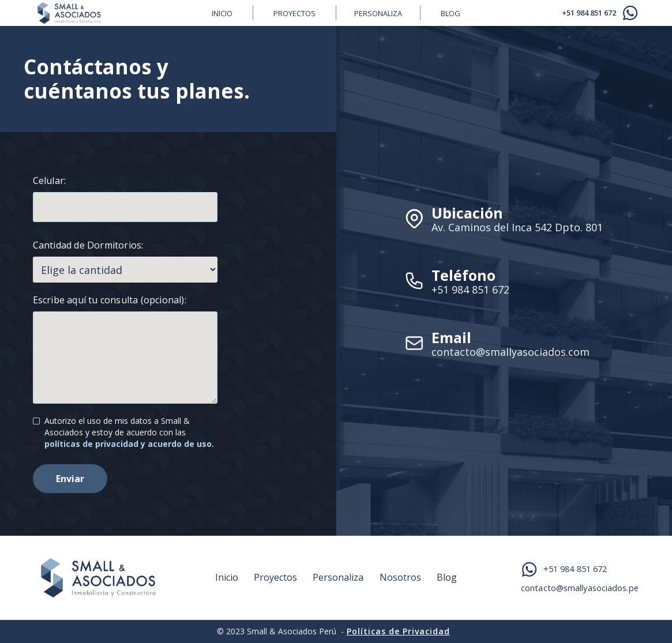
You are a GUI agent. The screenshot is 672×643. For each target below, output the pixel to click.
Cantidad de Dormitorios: (88, 245)
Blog (447, 578)
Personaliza (378, 13)
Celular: (50, 181)
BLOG (450, 13)
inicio (222, 13)
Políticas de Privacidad (398, 631)
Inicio (227, 578)
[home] (112, 13)
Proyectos (294, 13)
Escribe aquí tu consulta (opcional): (110, 300)
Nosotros (400, 578)
